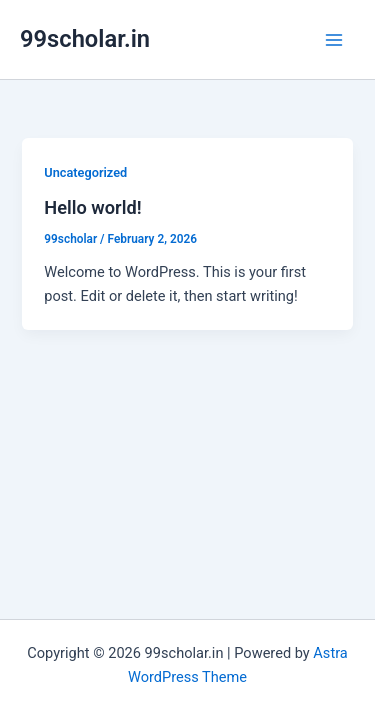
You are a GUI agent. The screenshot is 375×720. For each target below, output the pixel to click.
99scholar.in (85, 39)
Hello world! (92, 207)
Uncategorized (85, 172)
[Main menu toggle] (334, 40)
